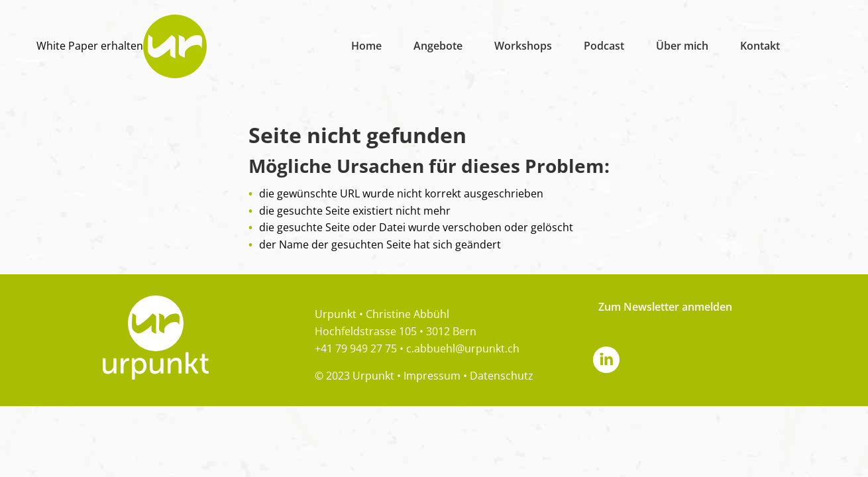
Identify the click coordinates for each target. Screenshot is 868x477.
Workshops (523, 46)
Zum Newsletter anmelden (665, 307)
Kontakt (760, 46)
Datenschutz (502, 376)
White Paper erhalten (90, 46)
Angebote (438, 46)
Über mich (682, 46)
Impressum (432, 376)
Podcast (604, 46)
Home (366, 46)
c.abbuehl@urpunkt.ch (463, 348)
